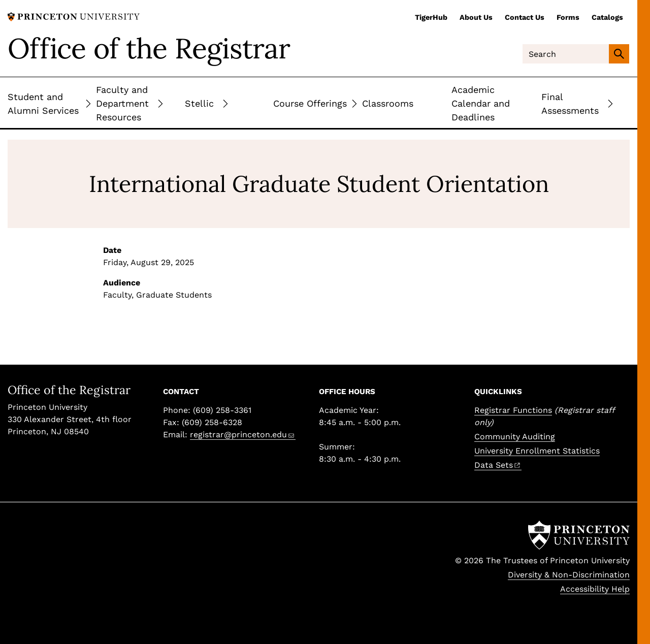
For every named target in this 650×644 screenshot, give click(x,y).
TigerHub (431, 17)
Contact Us (525, 17)
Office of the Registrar (149, 48)
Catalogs (607, 17)
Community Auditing (515, 437)
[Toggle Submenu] (88, 103)
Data (498, 465)
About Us (476, 17)
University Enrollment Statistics (537, 451)
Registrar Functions (513, 410)
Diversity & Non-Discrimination (569, 575)
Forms (568, 17)
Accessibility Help (595, 589)
